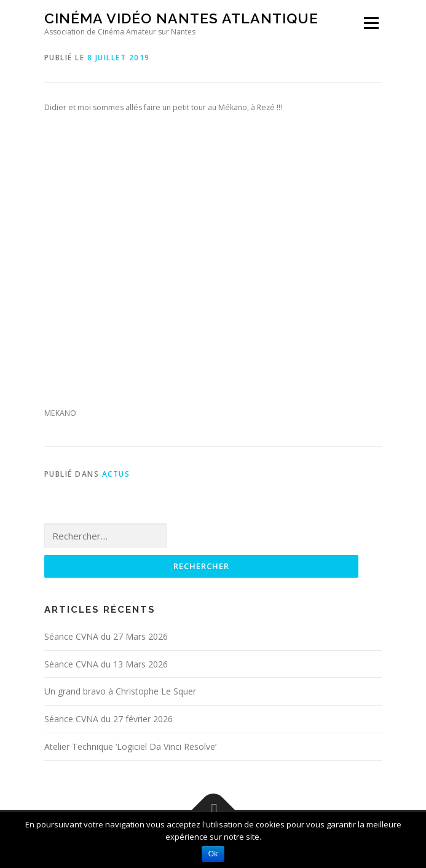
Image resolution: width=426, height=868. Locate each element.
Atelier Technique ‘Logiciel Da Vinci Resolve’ (130, 747)
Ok (213, 854)
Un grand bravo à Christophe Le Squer (120, 691)
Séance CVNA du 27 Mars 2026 (106, 636)
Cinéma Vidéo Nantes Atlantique (181, 18)
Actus (116, 474)
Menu (370, 23)
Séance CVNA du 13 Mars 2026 (106, 664)
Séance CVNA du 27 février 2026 (108, 719)
